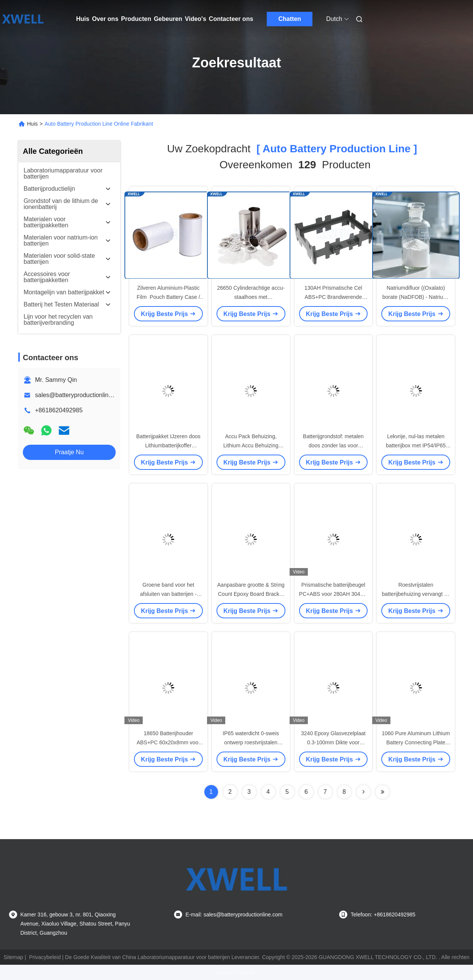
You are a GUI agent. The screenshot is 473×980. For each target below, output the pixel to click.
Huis (83, 19)
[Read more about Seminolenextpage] (363, 792)
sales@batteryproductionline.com (80, 395)
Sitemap (14, 957)
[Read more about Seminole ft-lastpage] (382, 792)
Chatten (290, 19)
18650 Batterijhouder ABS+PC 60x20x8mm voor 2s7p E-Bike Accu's (168, 742)
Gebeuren (168, 19)
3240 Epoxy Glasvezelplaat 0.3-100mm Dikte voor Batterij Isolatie (333, 742)
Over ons (105, 19)
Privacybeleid (45, 957)
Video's (196, 19)
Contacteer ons (231, 19)
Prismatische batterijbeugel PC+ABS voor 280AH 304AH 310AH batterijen (333, 594)
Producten (136, 19)
